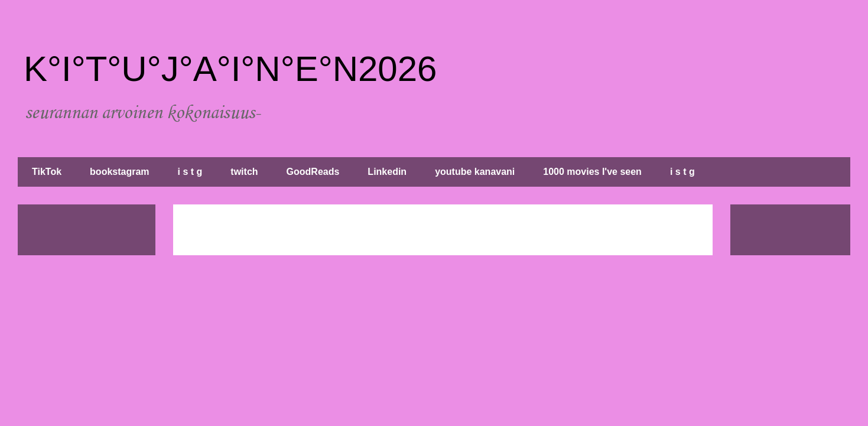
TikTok (47, 172)
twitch (244, 172)
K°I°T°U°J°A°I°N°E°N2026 (230, 69)
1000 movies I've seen (592, 172)
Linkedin (387, 172)
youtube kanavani (475, 172)
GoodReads (313, 172)
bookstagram (119, 172)
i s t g (190, 172)
